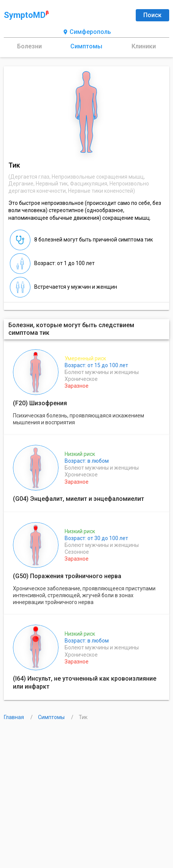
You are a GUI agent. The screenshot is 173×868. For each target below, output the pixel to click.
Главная (14, 717)
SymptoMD (26, 15)
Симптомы (86, 46)
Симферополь (87, 32)
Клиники (144, 46)
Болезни (29, 46)
